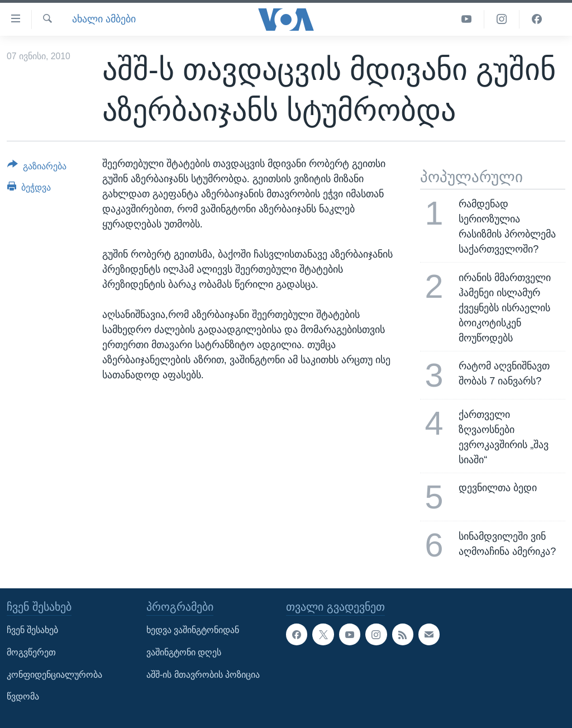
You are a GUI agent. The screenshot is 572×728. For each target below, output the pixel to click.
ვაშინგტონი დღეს (184, 652)
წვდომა (23, 696)
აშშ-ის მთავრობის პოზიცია (203, 674)
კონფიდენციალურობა (54, 674)
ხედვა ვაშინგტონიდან (193, 630)
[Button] (37, 168)
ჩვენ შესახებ (32, 630)
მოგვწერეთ (31, 652)
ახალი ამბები (104, 19)
